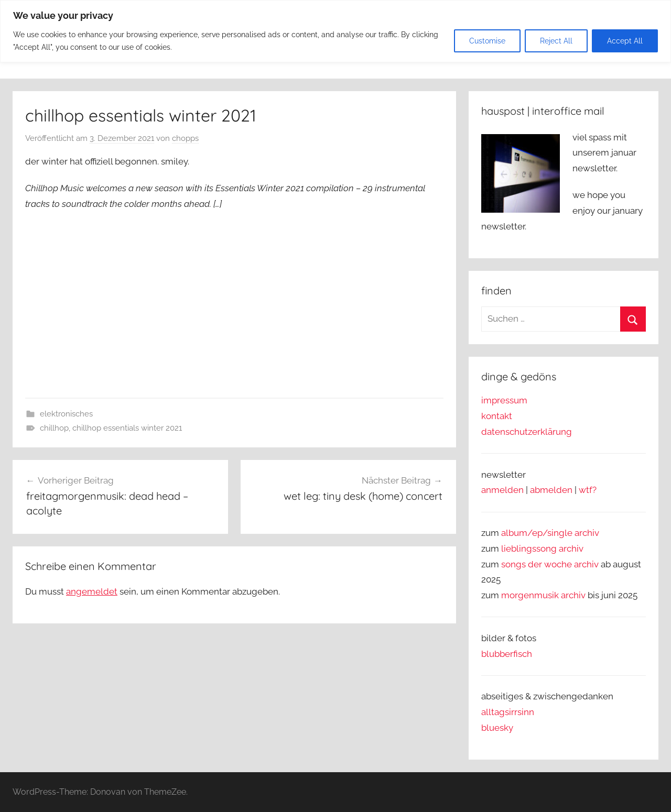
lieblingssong (530, 548)
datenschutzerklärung (527, 432)
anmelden (502, 490)
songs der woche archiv (550, 564)
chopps (185, 138)
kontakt (497, 416)
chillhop (54, 428)
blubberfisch (507, 654)
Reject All (556, 41)
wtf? (588, 490)
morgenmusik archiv (543, 595)
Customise (487, 41)
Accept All (625, 41)
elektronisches (66, 414)
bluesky (497, 728)
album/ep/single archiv (550, 533)
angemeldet (92, 591)
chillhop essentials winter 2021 (127, 428)
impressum (504, 400)
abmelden (551, 490)
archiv (571, 548)
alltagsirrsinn (508, 712)
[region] (335, 31)
